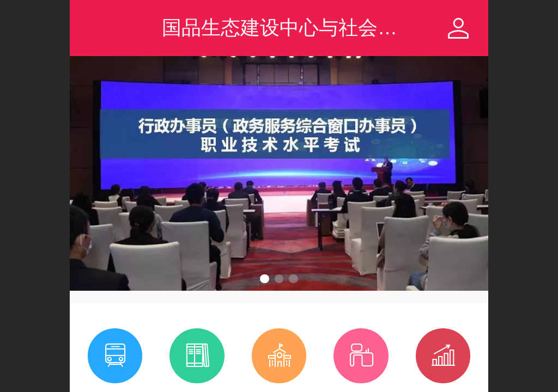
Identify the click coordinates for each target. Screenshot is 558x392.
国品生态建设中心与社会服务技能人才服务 (348, 27)
